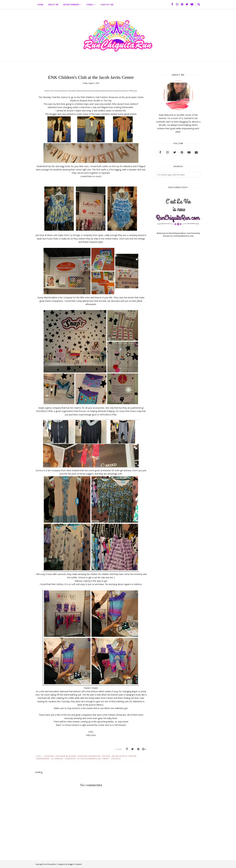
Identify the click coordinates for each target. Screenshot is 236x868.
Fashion (49, 756)
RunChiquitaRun (50, 864)
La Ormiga (57, 759)
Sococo (116, 759)
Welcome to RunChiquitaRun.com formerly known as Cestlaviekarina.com (178, 234)
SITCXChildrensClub (89, 759)
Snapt (106, 759)
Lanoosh (70, 759)
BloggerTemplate (75, 864)
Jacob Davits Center (124, 756)
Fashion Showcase (89, 756)
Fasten (106, 756)
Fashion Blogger (66, 756)
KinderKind (43, 759)
